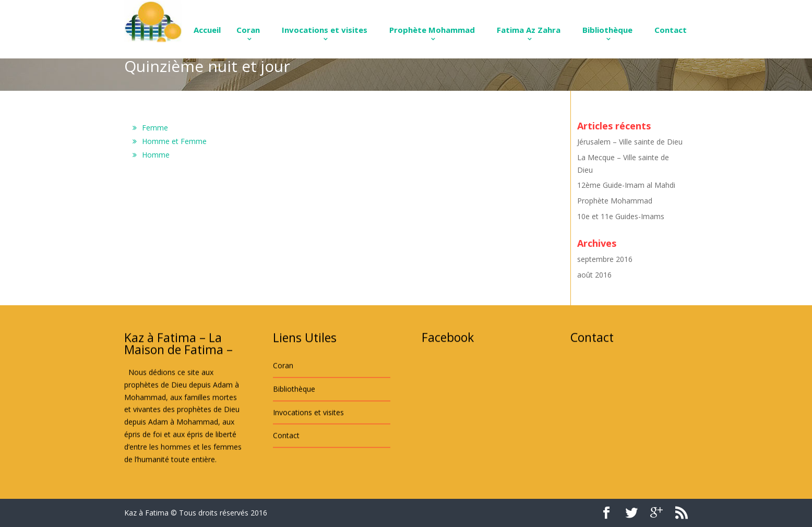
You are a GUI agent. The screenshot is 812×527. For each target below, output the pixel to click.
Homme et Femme (174, 141)
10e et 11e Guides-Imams (621, 216)
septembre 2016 (605, 259)
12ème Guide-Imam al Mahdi (626, 185)
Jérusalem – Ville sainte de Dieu (630, 142)
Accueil (207, 30)
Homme (156, 155)
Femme (155, 128)
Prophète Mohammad (432, 30)
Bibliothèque (607, 30)
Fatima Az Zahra (529, 30)
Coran (248, 30)
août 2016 (594, 275)
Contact (671, 30)
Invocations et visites (325, 30)
